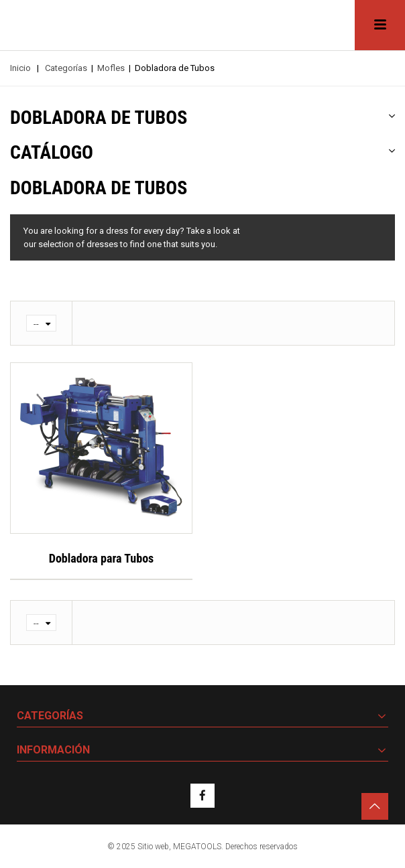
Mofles (111, 68)
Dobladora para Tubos (102, 558)
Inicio (20, 68)
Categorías (66, 68)
